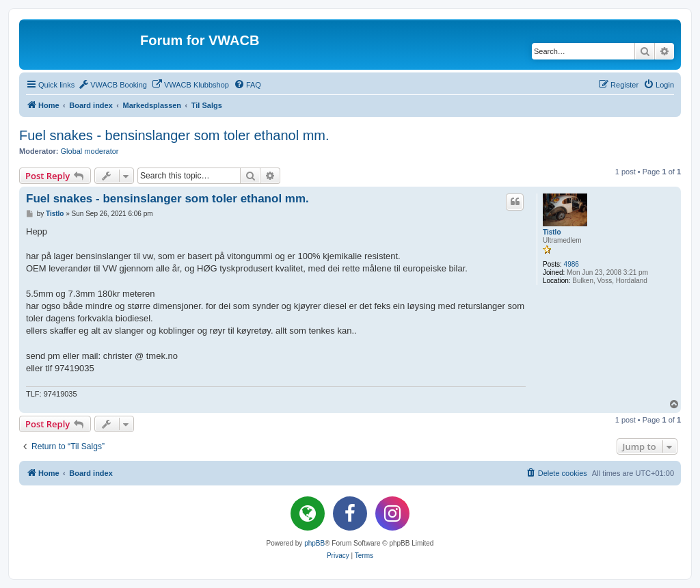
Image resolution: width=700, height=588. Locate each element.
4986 (571, 264)
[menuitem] (112, 85)
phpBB (314, 543)
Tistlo (552, 232)
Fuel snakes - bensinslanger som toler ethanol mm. (174, 135)
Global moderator (90, 151)
